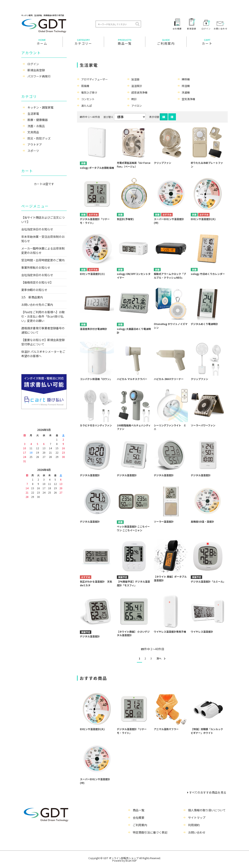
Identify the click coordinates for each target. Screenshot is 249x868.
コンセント (88, 99)
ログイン (206, 28)
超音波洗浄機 (139, 92)
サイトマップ (197, 818)
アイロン (137, 106)
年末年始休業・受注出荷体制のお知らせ (43, 239)
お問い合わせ (221, 28)
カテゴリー (83, 42)
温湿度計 (137, 86)
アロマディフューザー (94, 79)
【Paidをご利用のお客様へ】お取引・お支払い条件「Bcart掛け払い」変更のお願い (43, 316)
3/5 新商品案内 (32, 297)
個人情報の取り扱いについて (207, 810)
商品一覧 (125, 42)
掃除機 (186, 79)
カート (207, 42)
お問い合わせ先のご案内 (37, 305)
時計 (134, 99)
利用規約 (194, 825)
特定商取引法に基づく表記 (150, 832)
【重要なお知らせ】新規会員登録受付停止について (43, 342)
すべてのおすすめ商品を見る (208, 792)
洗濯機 (186, 92)
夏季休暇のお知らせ (34, 290)
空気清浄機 (188, 99)
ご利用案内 (166, 42)
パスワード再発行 (39, 76)
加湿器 (135, 79)
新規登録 (192, 28)
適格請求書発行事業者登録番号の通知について (43, 330)
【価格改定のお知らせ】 (37, 282)
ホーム (42, 42)
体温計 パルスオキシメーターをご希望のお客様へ (43, 354)
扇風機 (85, 86)
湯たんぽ (87, 106)
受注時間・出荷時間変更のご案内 (43, 260)
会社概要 (177, 28)
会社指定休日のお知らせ (37, 229)
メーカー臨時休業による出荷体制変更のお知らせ (43, 250)
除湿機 (186, 86)
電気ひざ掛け (89, 92)
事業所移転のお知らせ (36, 267)
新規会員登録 (36, 70)
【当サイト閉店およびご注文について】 (43, 220)
